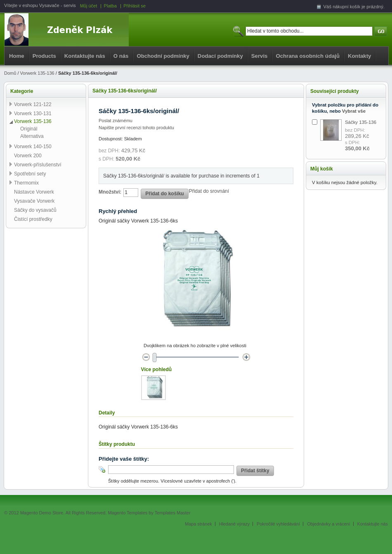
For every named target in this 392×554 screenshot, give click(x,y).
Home (17, 56)
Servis (260, 56)
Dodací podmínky (220, 56)
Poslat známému (116, 121)
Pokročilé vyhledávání (278, 524)
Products (44, 56)
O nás (121, 56)
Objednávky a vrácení (328, 524)
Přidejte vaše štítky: (124, 459)
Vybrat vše (354, 111)
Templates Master (173, 513)
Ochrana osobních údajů (308, 56)
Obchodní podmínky (163, 56)
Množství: (110, 192)
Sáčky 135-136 (361, 122)
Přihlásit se (135, 6)
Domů (10, 73)
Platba (110, 6)
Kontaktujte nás (85, 56)
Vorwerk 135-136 (37, 73)
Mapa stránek (198, 524)
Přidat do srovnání (209, 191)
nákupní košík (346, 7)
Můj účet (89, 6)
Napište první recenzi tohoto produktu (136, 128)
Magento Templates (128, 513)
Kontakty (359, 56)
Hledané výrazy (234, 524)
